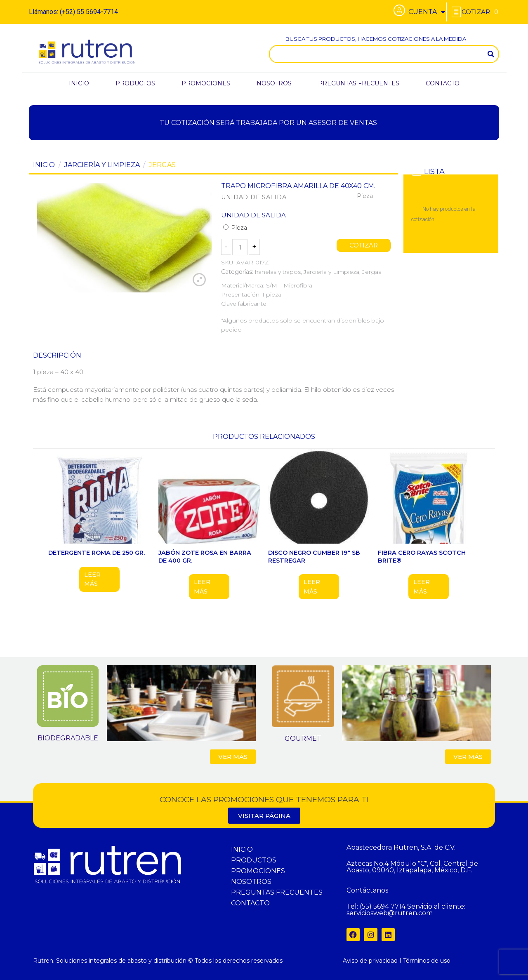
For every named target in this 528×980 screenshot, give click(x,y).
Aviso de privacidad (370, 961)
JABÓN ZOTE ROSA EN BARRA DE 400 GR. (205, 557)
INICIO (79, 83)
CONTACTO (443, 83)
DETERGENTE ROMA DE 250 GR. (97, 553)
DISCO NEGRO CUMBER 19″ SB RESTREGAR (314, 557)
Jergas (162, 165)
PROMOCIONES (206, 83)
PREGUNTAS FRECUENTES (359, 83)
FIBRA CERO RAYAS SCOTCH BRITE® (422, 557)
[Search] (491, 54)
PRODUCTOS (135, 83)
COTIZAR (364, 245)
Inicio (44, 165)
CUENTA (427, 12)
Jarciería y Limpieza (102, 165)
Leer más (92, 579)
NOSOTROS (274, 83)
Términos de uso (427, 961)
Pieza (235, 228)
